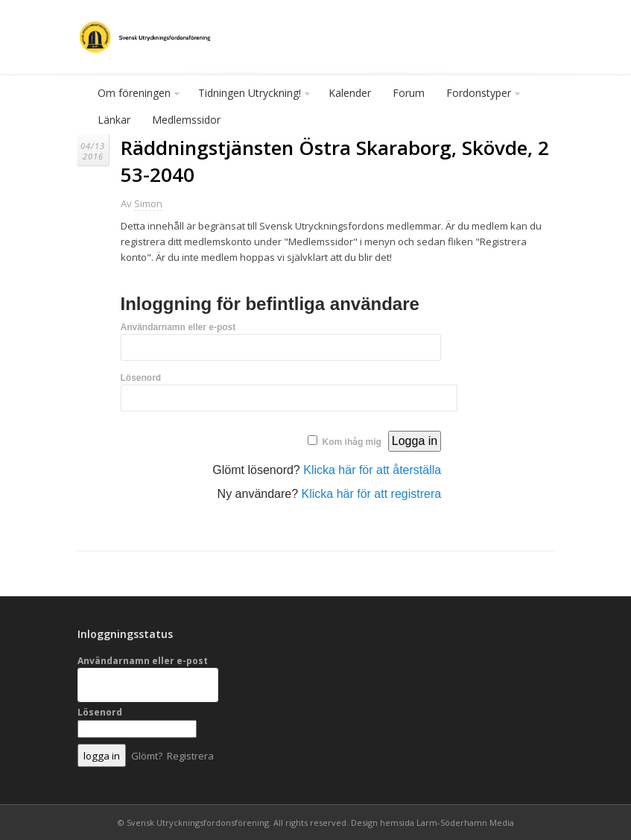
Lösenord (141, 378)
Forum (409, 93)
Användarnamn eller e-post (178, 327)
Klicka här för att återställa (372, 470)
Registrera (190, 756)
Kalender (350, 93)
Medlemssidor (186, 120)
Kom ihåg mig (352, 442)
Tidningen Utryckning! (250, 96)
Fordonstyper (479, 96)
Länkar (114, 120)
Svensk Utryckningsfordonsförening (198, 822)
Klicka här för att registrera (372, 494)
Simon (148, 203)
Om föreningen (135, 96)
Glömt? (147, 756)
